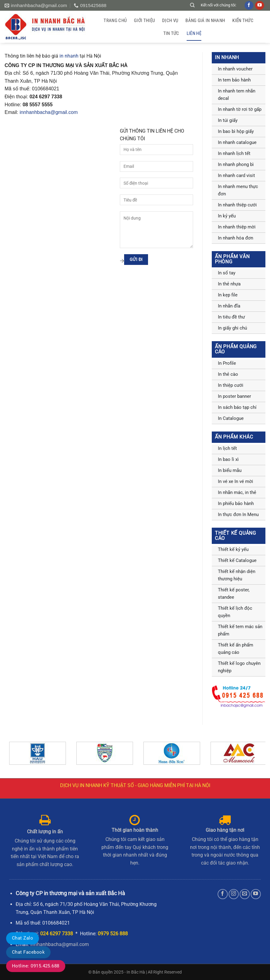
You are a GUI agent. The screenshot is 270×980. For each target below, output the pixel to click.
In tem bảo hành (234, 80)
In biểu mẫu (230, 470)
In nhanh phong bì (236, 164)
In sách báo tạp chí (237, 407)
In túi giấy (228, 120)
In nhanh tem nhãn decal (237, 95)
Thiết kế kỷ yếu (233, 549)
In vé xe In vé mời (236, 481)
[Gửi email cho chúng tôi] (245, 894)
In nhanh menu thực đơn (238, 190)
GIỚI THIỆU (144, 21)
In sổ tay (227, 273)
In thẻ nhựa (229, 284)
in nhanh (69, 56)
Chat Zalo (23, 938)
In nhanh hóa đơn (236, 238)
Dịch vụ (170, 21)
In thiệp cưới (231, 385)
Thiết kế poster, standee (234, 594)
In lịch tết (227, 448)
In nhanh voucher (235, 69)
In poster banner (234, 396)
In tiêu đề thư (231, 317)
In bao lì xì (228, 459)
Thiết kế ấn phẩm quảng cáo (236, 649)
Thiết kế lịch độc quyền (235, 612)
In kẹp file (228, 295)
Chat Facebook (28, 952)
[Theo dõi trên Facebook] (223, 894)
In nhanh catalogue (237, 142)
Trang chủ (115, 21)
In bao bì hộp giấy (236, 131)
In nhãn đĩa (229, 306)
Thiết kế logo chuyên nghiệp (239, 667)
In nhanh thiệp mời (237, 227)
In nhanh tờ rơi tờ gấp (240, 109)
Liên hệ (194, 33)
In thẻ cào (228, 374)
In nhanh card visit (236, 175)
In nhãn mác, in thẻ (237, 492)
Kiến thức (243, 21)
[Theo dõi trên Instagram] (234, 894)
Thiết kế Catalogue (237, 560)
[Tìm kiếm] (192, 5)
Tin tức (171, 33)
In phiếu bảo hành (236, 503)
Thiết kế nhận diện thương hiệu (237, 575)
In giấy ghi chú (232, 328)
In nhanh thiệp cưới (237, 205)
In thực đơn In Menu (238, 514)
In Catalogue (231, 418)
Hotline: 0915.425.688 (36, 966)
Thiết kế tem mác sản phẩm (240, 630)
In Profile (227, 363)
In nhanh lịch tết (234, 153)
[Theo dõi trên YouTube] (256, 894)
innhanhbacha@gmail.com (49, 112)
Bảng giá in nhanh (205, 21)
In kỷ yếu (227, 216)
